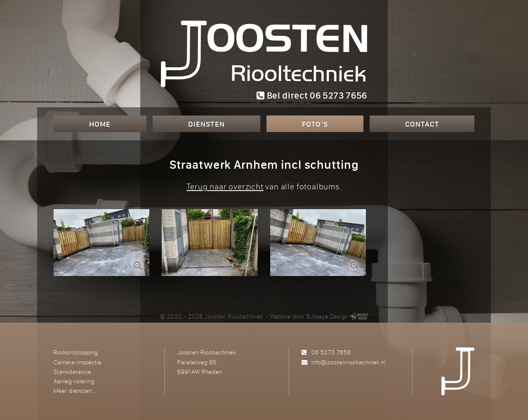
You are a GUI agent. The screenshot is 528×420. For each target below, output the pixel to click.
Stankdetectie (72, 372)
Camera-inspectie (78, 362)
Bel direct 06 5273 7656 (312, 95)
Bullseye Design (327, 316)
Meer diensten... (75, 391)
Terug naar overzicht (225, 186)
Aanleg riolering (74, 381)
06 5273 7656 (331, 352)
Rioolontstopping (76, 352)
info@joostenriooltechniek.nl (349, 362)
